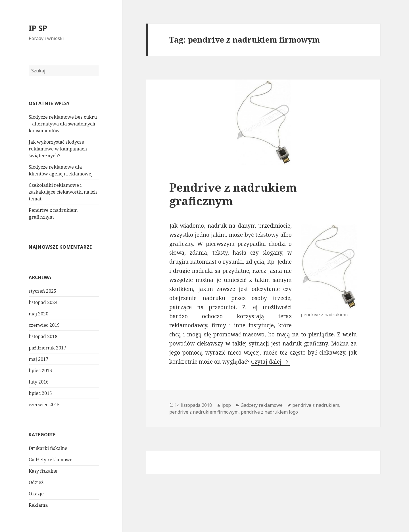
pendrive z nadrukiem (316, 405)
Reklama (38, 505)
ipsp (226, 405)
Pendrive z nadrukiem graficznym (233, 194)
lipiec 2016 (40, 370)
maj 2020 (38, 314)
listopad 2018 (43, 336)
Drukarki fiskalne (48, 448)
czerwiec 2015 (44, 405)
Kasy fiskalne (43, 471)
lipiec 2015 (40, 393)
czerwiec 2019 (44, 325)
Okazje (36, 494)
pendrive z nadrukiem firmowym (204, 412)
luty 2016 (39, 382)
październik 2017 (47, 348)
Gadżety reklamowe (51, 460)
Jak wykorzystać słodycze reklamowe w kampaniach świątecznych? (58, 149)
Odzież (36, 482)
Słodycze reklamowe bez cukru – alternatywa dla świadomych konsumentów (63, 124)
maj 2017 (38, 359)
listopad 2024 (43, 302)
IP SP (38, 28)
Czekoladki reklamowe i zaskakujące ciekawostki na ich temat (63, 192)
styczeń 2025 (42, 291)
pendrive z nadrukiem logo (269, 412)
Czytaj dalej (270, 362)
